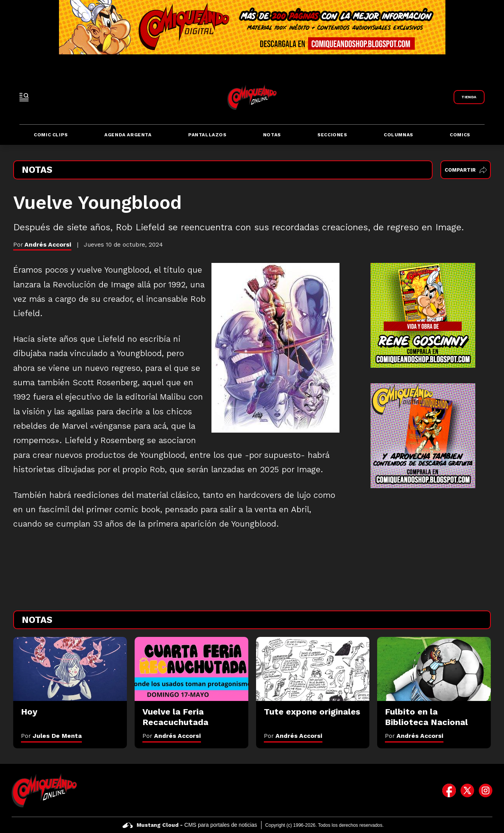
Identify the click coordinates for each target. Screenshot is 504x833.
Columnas (398, 135)
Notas (272, 135)
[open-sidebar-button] (24, 97)
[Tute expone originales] (313, 669)
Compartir (466, 170)
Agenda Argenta (128, 135)
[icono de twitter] (467, 790)
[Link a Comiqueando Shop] (469, 97)
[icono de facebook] (449, 790)
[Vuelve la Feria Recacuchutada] (191, 669)
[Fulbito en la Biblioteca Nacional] (434, 669)
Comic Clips (51, 135)
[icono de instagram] (486, 790)
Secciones (332, 135)
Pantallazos (207, 135)
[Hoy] (70, 669)
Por (51, 736)
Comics (460, 135)
